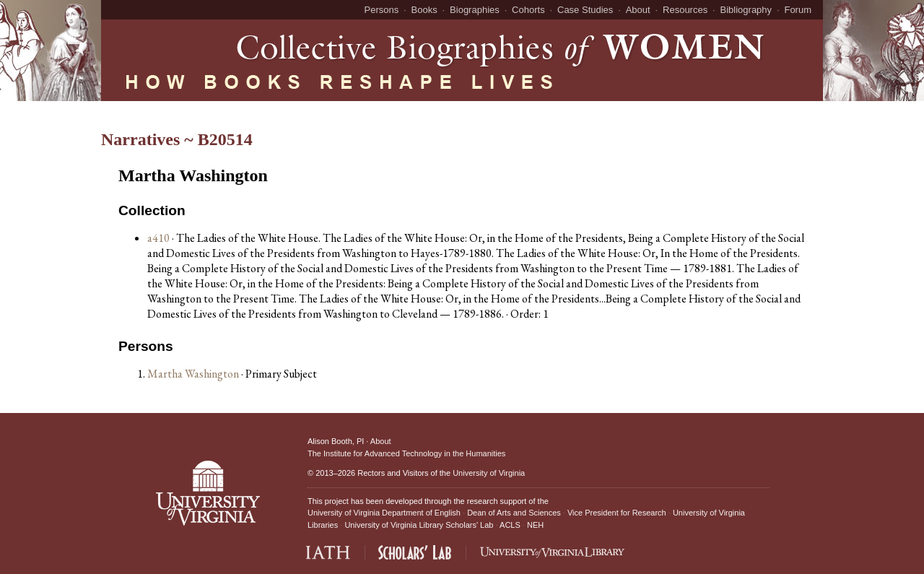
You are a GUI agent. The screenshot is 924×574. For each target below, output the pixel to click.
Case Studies (585, 10)
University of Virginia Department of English (384, 513)
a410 (158, 238)
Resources (685, 10)
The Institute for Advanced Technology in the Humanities (406, 453)
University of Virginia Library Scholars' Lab (419, 525)
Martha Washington (194, 374)
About (638, 10)
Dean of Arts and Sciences (514, 513)
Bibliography (746, 10)
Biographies (475, 10)
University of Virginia (489, 473)
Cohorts (528, 10)
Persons (382, 10)
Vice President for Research (617, 513)
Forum (798, 10)
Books (424, 10)
